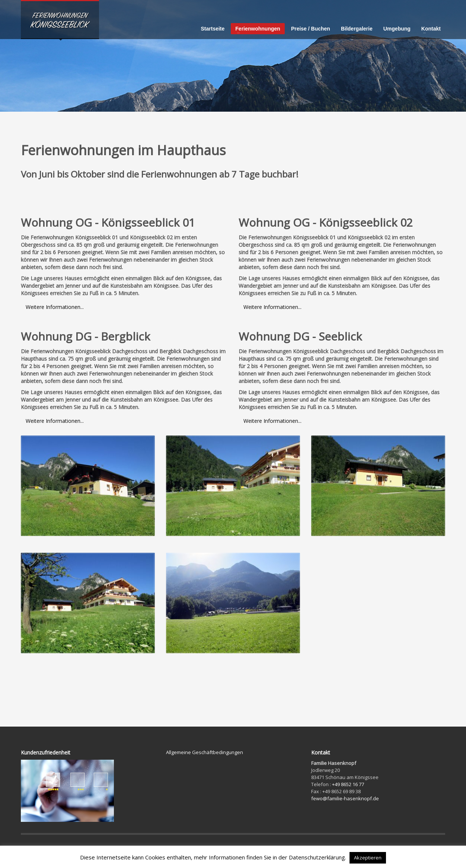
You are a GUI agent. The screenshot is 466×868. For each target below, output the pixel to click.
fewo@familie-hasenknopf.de (345, 798)
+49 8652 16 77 (348, 784)
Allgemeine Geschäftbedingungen (205, 752)
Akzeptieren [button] (368, 858)
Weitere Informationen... (55, 307)
